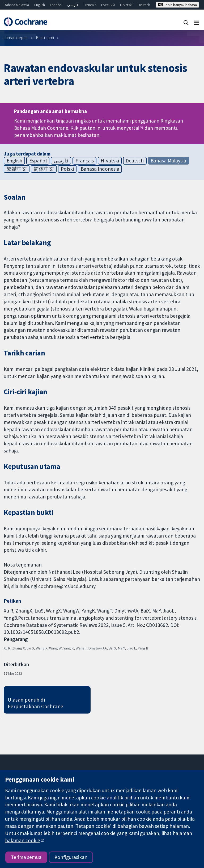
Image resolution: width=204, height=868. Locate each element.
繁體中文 (17, 169)
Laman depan (16, 37)
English (40, 5)
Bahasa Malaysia (16, 5)
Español (56, 5)
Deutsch (144, 5)
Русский (108, 5)
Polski (67, 169)
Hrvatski (126, 5)
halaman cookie (23, 840)
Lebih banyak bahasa (177, 5)
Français (90, 5)
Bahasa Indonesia (100, 169)
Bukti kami (45, 37)
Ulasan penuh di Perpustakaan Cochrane (36, 703)
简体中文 (44, 169)
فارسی (73, 5)
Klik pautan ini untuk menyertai (105, 128)
